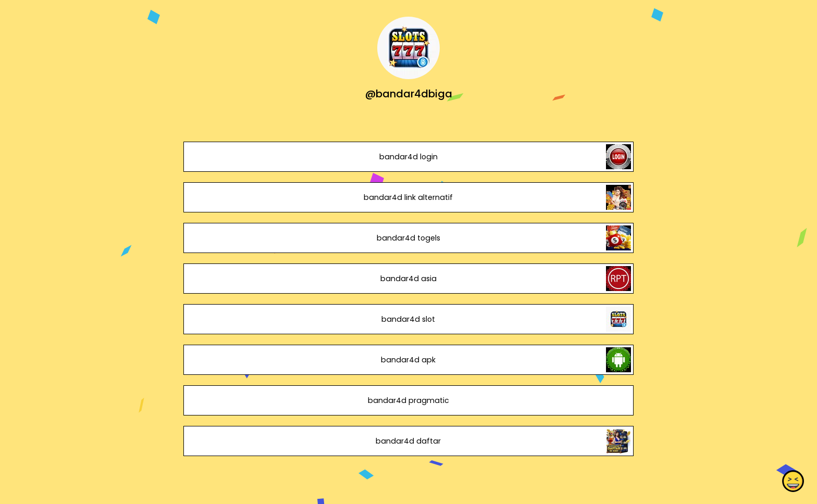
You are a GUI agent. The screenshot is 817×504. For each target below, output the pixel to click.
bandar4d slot (408, 319)
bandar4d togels (408, 238)
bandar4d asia (408, 279)
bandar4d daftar (408, 441)
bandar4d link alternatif (408, 197)
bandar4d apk (408, 360)
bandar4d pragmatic (408, 400)
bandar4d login (408, 157)
